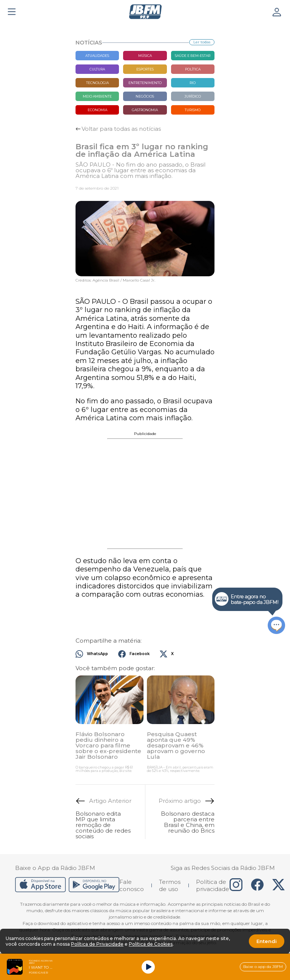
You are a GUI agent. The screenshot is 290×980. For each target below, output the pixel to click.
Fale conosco (132, 885)
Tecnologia (97, 83)
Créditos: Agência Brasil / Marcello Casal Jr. (115, 280)
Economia (97, 110)
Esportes (145, 69)
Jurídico (193, 96)
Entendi (267, 941)
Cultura (97, 69)
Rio (193, 83)
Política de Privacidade (97, 944)
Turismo (193, 110)
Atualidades (97, 56)
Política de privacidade (213, 885)
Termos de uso (170, 885)
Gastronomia (145, 110)
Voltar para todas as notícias (121, 129)
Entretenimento (145, 83)
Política (193, 69)
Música (145, 56)
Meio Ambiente (97, 96)
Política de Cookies (151, 944)
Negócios (145, 96)
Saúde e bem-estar (193, 56)
